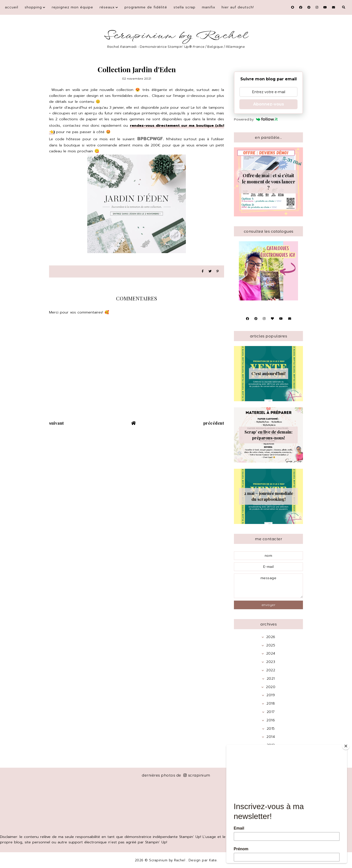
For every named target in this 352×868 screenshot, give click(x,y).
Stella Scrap (185, 7)
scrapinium (197, 775)
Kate (213, 860)
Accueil (12, 7)
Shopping (33, 7)
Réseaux (107, 7)
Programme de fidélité (146, 7)
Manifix (209, 7)
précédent (214, 423)
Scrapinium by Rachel (176, 36)
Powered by (256, 119)
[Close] (346, 746)
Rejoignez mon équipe (72, 7)
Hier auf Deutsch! (238, 7)
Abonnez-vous (269, 104)
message (268, 586)
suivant (57, 423)
